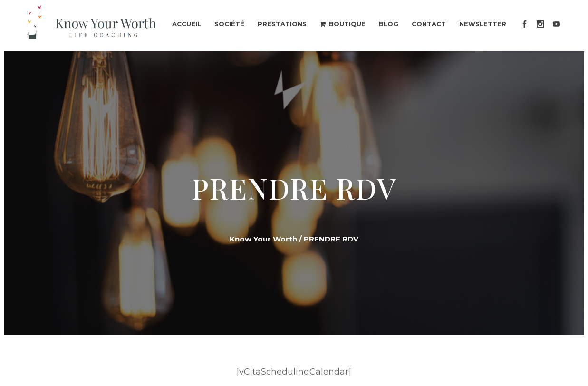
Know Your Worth (263, 239)
